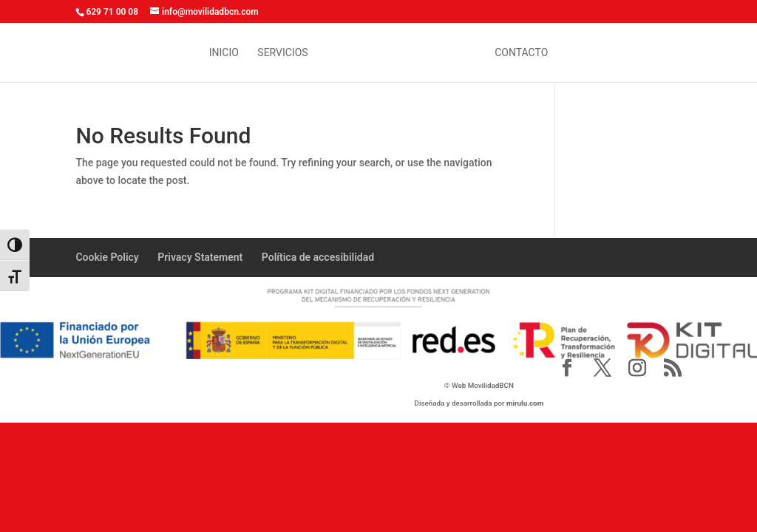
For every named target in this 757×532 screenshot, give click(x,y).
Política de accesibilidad (318, 257)
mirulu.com (525, 403)
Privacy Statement (200, 257)
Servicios (282, 53)
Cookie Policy (107, 257)
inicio (224, 53)
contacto (521, 53)
